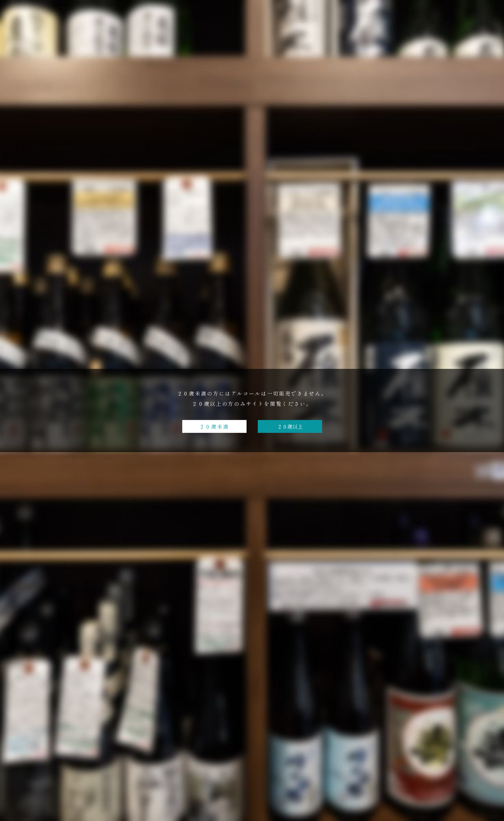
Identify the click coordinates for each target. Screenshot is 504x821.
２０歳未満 (214, 426)
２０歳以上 (290, 426)
